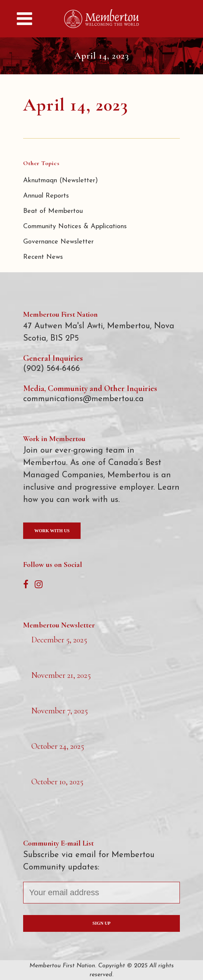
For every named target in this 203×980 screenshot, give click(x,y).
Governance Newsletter (58, 242)
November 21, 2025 (61, 675)
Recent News (43, 257)
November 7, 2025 (60, 711)
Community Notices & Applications (75, 227)
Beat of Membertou (53, 211)
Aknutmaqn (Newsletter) (60, 181)
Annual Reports (46, 196)
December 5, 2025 (59, 640)
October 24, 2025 (58, 746)
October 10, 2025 (57, 782)
